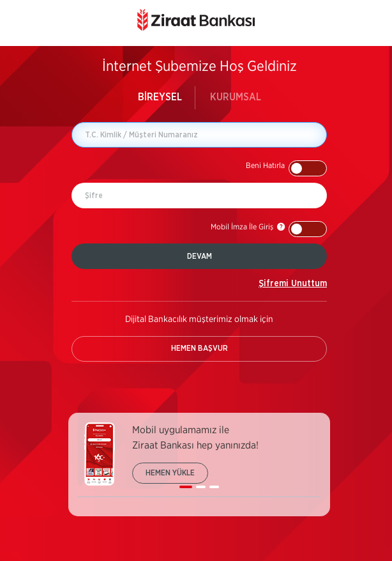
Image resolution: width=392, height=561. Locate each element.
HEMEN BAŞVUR (200, 348)
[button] (286, 168)
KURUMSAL (236, 97)
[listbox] (199, 460)
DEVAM (200, 256)
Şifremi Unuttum (293, 284)
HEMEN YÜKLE (170, 473)
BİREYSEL (160, 97)
